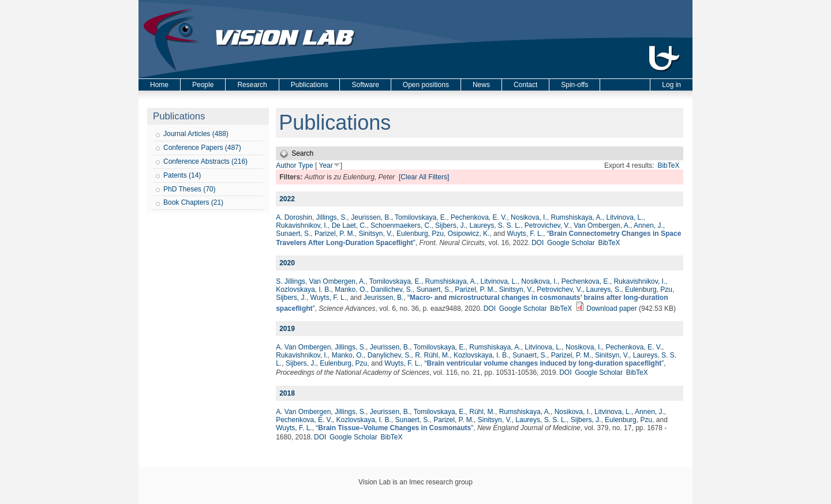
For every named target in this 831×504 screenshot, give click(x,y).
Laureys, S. (604, 289)
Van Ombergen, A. (602, 225)
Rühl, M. (482, 412)
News (481, 85)
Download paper (611, 309)
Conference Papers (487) (202, 148)
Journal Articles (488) (196, 134)
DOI (538, 243)
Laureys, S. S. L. (495, 225)
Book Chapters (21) (193, 202)
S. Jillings (291, 281)
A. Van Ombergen (303, 347)
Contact (525, 85)
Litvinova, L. (625, 217)
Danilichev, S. (391, 289)
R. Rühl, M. (432, 355)
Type (306, 166)
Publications (310, 85)
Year (325, 166)
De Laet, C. (349, 225)
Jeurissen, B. (371, 217)
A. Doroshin (294, 217)
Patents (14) (182, 175)
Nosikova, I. (529, 217)
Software (365, 85)
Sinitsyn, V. (375, 234)
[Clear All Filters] (424, 177)
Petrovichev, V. (547, 225)
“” (544, 363)
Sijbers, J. (450, 225)
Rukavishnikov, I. (302, 225)
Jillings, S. (332, 217)
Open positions (426, 85)
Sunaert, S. (293, 234)
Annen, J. (648, 225)
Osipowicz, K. (469, 234)
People (203, 85)
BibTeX (668, 166)
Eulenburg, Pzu (420, 234)
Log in (671, 85)
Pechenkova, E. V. (479, 217)
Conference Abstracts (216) (205, 161)
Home (159, 85)
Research (252, 85)
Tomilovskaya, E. (421, 217)
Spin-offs (574, 85)
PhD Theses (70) (190, 189)
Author (286, 166)
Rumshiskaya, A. (576, 217)
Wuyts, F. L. (525, 234)
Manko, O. (351, 289)
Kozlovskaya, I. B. (303, 289)
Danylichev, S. (390, 355)
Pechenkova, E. (586, 281)
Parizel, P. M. (335, 234)
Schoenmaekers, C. (401, 225)
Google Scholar (571, 243)
